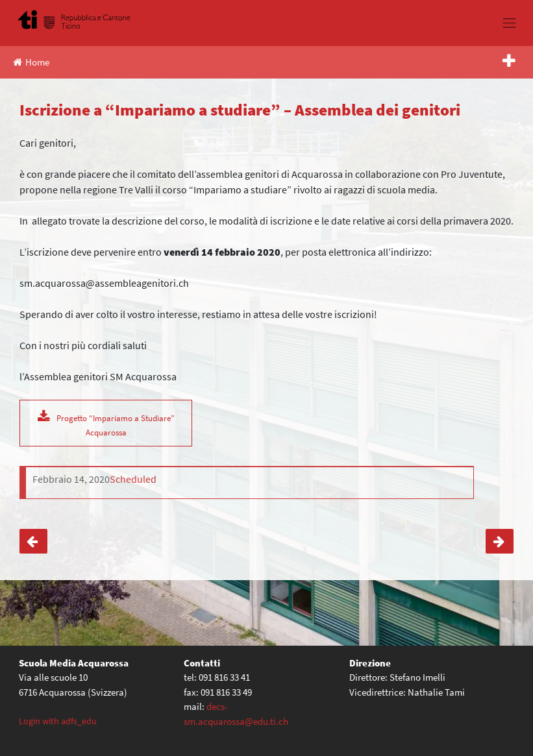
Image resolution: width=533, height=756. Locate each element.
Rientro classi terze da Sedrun (500, 542)
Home (31, 62)
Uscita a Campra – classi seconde (33, 542)
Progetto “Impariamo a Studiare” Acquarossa (116, 425)
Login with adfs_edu (58, 721)
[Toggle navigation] (510, 23)
